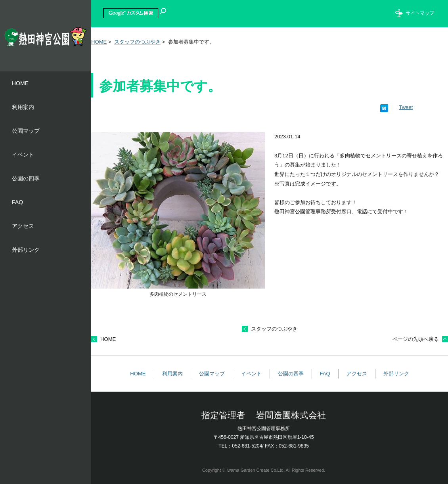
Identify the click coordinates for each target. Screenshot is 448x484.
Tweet (406, 107)
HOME (99, 42)
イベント (251, 374)
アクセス (357, 374)
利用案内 (172, 374)
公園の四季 (291, 374)
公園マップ (212, 374)
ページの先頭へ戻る (416, 339)
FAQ (325, 374)
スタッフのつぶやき (137, 42)
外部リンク (396, 374)
